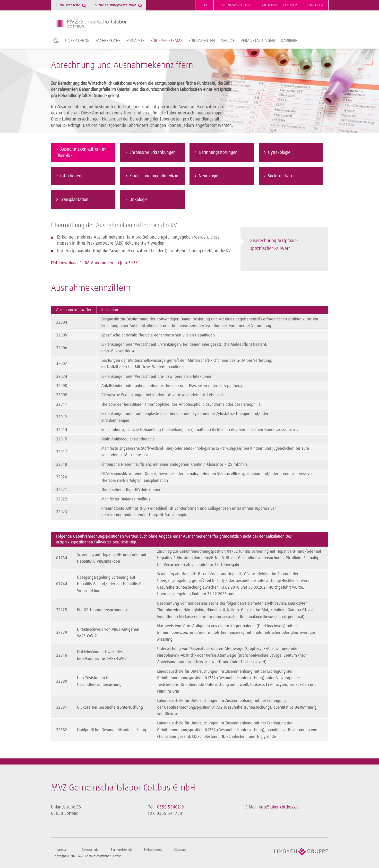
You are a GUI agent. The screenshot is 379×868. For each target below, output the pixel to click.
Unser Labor (77, 41)
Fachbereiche (108, 41)
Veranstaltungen (258, 41)
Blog (205, 5)
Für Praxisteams (167, 41)
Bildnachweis (153, 850)
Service (228, 41)
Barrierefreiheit (121, 850)
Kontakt (315, 5)
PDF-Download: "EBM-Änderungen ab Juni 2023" (95, 263)
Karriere (289, 41)
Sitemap (180, 850)
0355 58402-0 (170, 807)
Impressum (61, 850)
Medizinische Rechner (280, 5)
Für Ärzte (135, 41)
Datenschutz (90, 850)
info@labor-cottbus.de (279, 807)
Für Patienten (202, 41)
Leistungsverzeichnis (235, 5)
